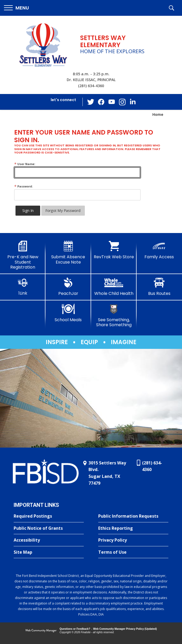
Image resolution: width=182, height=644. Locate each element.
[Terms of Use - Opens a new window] (133, 552)
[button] (16, 8)
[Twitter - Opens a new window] (91, 102)
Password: (24, 186)
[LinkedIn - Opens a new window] (133, 101)
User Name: (25, 164)
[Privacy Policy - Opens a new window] (133, 540)
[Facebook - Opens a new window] (101, 102)
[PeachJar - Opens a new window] (68, 287)
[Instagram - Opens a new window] (122, 102)
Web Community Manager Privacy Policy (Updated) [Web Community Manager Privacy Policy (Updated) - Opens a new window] (125, 629)
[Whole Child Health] (114, 287)
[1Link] (23, 287)
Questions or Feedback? (75, 629)
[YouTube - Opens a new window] (112, 102)
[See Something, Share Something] (114, 316)
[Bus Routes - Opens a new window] (159, 287)
